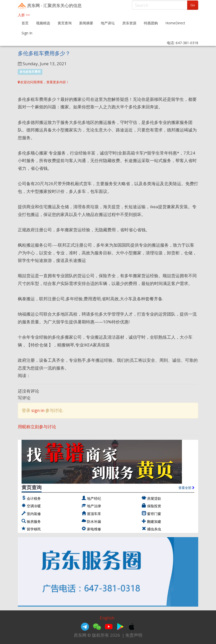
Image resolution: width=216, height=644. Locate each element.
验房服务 (34, 521)
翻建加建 (154, 521)
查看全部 (186, 488)
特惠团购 (151, 23)
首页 (25, 23)
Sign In (27, 33)
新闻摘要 (86, 23)
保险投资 (154, 506)
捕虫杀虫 (154, 529)
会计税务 (34, 498)
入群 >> (24, 15)
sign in (38, 410)
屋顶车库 (94, 514)
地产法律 (94, 506)
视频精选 (43, 23)
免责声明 (134, 635)
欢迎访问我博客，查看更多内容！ (43, 82)
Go (193, 5)
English (107, 618)
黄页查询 (65, 23)
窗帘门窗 (154, 514)
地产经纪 (94, 498)
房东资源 (129, 23)
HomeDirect (175, 23)
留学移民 (34, 529)
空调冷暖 (34, 506)
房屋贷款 (154, 498)
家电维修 (94, 529)
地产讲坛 (108, 23)
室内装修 (34, 514)
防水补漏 (94, 521)
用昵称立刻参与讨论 (37, 427)
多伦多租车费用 (30, 72)
